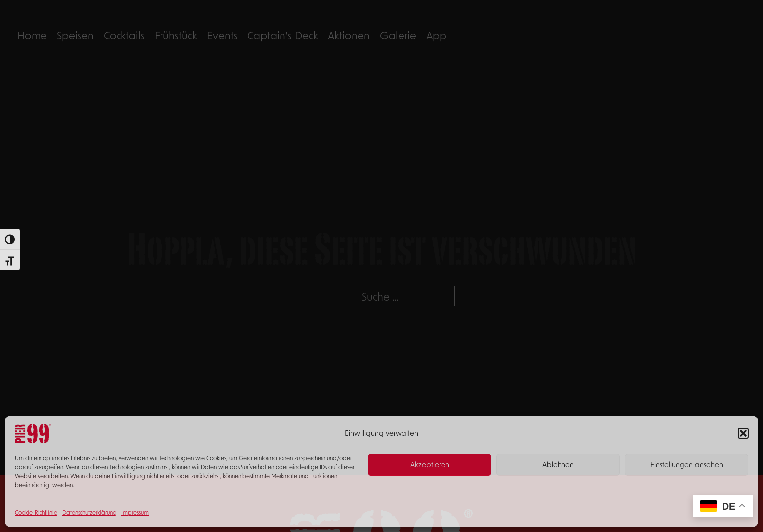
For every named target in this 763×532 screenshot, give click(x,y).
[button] (743, 433)
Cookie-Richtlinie (36, 512)
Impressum (135, 512)
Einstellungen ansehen (687, 464)
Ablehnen (558, 464)
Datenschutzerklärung (89, 512)
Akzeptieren (430, 464)
